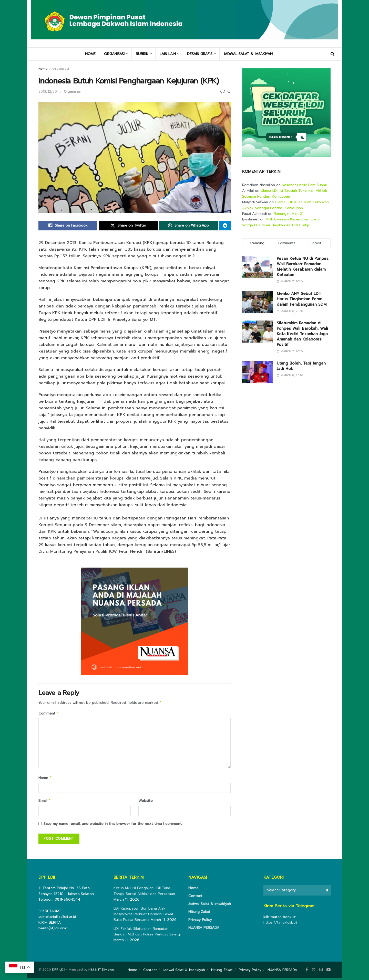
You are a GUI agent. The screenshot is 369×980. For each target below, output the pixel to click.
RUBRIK (142, 54)
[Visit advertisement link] (286, 113)
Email (45, 802)
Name (45, 779)
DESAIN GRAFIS (200, 54)
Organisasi (61, 69)
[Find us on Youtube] (329, 972)
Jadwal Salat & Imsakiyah (210, 906)
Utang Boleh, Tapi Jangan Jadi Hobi (301, 366)
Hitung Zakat (199, 914)
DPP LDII (59, 972)
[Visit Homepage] (184, 24)
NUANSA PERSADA (204, 930)
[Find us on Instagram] (321, 972)
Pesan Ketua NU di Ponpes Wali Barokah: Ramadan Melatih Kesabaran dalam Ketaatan (303, 267)
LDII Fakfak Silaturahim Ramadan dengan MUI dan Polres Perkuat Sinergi (147, 934)
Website (146, 802)
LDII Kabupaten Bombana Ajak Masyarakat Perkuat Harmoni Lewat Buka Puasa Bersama (143, 916)
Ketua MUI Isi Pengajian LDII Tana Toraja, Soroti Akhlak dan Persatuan (144, 893)
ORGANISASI (114, 54)
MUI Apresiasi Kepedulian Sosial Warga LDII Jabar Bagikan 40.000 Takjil (281, 222)
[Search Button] (332, 54)
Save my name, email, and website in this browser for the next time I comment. (113, 826)
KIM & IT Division (101, 972)
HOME (90, 54)
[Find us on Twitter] (314, 972)
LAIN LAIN (168, 54)
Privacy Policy (200, 922)
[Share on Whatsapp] (189, 226)
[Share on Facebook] (68, 226)
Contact (195, 898)
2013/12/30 (48, 92)
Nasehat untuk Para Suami (304, 185)
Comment (49, 714)
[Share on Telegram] (225, 226)
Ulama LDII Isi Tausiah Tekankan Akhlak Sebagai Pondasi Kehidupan (285, 193)
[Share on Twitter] (128, 226)
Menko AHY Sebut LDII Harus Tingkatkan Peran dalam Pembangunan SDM (302, 299)
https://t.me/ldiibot (280, 925)
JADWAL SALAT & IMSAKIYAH (248, 54)
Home (43, 69)
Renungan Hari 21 (289, 214)
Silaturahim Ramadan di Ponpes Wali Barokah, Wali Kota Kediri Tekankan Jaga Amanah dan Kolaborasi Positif (302, 334)
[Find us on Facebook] (307, 972)
